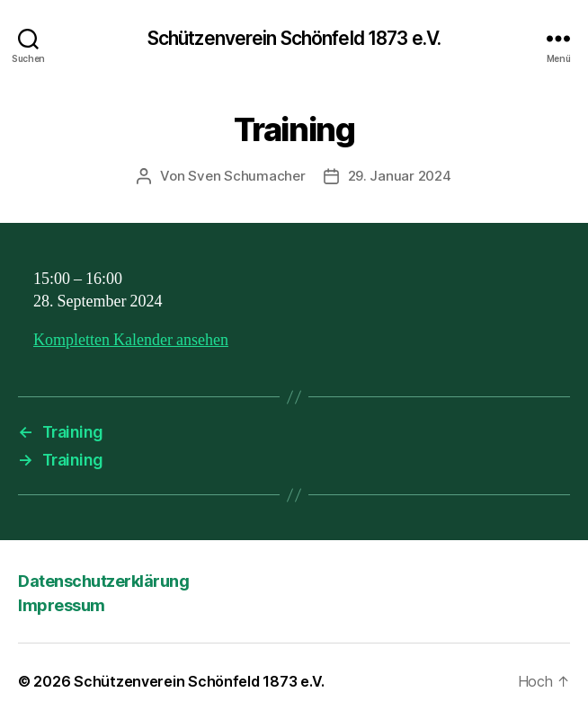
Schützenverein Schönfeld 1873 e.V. (294, 38)
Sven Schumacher (246, 176)
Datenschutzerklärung (103, 581)
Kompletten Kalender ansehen (131, 340)
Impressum (62, 605)
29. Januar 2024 (400, 176)
